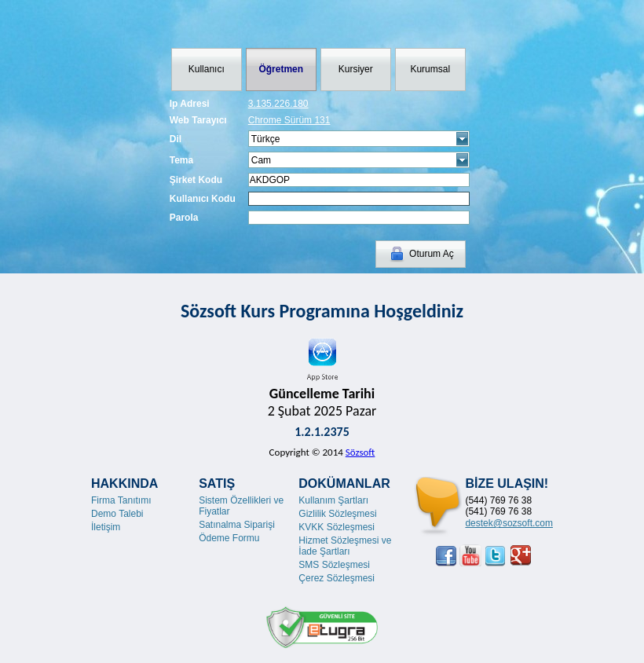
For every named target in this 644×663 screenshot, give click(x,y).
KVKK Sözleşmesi (337, 527)
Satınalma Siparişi (237, 525)
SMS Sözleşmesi (334, 565)
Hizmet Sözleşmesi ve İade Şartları (345, 546)
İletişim (106, 527)
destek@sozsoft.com (509, 523)
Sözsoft (360, 452)
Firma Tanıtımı (121, 500)
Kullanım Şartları (333, 500)
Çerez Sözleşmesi (337, 578)
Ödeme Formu (229, 538)
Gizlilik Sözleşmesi (337, 514)
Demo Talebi (117, 514)
